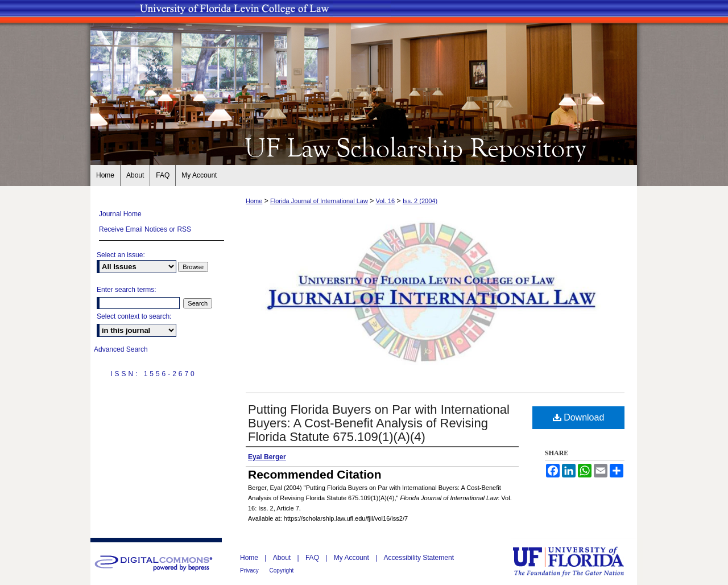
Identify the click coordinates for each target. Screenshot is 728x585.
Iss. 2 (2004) (420, 201)
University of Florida (577, 561)
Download (579, 417)
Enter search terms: (127, 290)
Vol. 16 (386, 201)
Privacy (250, 570)
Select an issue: (121, 255)
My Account (352, 558)
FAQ (313, 558)
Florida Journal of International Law (319, 201)
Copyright (282, 570)
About (283, 558)
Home (254, 201)
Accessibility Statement (419, 558)
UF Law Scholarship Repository (364, 147)
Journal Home (120, 214)
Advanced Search (121, 349)
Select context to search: (134, 316)
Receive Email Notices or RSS (145, 229)
